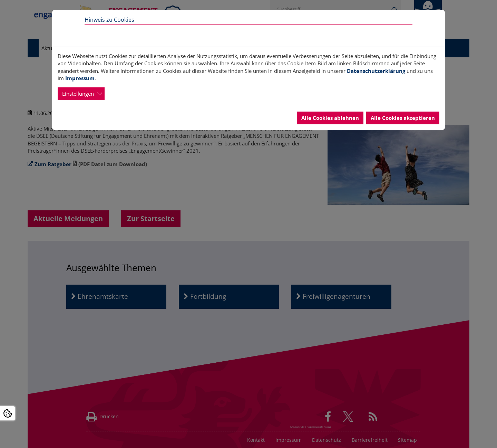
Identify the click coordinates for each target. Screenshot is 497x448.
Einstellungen (78, 94)
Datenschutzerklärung (376, 71)
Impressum (80, 78)
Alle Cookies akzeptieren (403, 118)
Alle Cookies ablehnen (330, 118)
